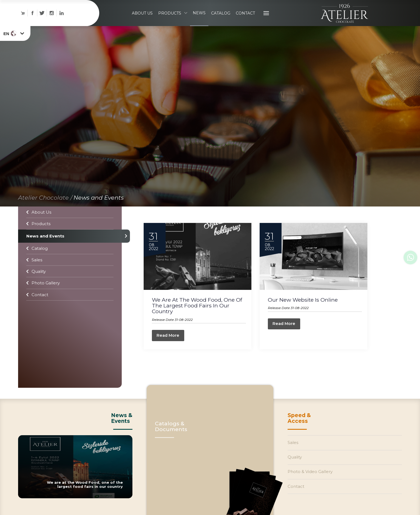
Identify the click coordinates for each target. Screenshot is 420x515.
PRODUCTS (173, 16)
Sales (34, 266)
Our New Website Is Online (307, 308)
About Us (39, 219)
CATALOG (221, 16)
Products (38, 230)
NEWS (199, 16)
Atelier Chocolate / (45, 204)
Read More (170, 344)
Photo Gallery (43, 290)
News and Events (99, 204)
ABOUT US (142, 16)
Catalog (37, 255)
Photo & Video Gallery (312, 486)
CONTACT (245, 16)
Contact (37, 301)
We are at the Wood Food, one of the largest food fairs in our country (199, 314)
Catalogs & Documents (171, 436)
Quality (36, 278)
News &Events (122, 428)
